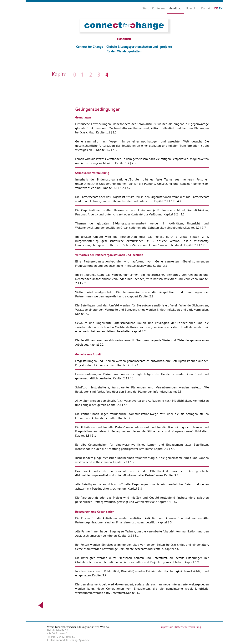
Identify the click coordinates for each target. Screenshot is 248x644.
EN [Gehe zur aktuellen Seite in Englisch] (221, 8)
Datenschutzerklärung (188, 627)
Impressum (167, 627)
